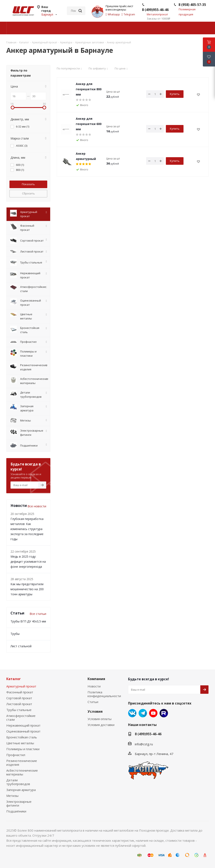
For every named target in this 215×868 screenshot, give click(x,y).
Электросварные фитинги (19, 803)
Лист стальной (21, 646)
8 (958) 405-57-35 (192, 5)
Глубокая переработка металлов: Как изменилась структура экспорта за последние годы (27, 529)
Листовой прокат (19, 704)
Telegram (143, 713)
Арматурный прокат (21, 686)
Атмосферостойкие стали (21, 718)
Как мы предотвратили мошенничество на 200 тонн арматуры (27, 589)
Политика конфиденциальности (104, 694)
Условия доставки (101, 725)
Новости (94, 686)
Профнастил (16, 755)
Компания (96, 679)
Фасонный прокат (20, 692)
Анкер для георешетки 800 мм (89, 89)
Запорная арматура (21, 790)
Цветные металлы (20, 743)
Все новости (37, 506)
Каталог (14, 679)
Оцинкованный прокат (23, 731)
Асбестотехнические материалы (22, 772)
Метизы (12, 796)
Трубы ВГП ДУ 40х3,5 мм (28, 621)
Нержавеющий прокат (23, 725)
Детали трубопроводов (18, 782)
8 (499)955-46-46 (155, 10)
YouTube (153, 713)
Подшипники (16, 811)
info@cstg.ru (144, 744)
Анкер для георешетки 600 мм (89, 124)
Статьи (93, 702)
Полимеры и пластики (23, 749)
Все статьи (38, 614)
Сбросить (28, 193)
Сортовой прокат (19, 698)
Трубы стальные (19, 710)
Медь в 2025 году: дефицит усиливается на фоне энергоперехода (28, 562)
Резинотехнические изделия (22, 763)
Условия (95, 711)
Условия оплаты (100, 719)
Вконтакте (132, 713)
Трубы (15, 634)
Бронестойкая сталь (22, 737)
